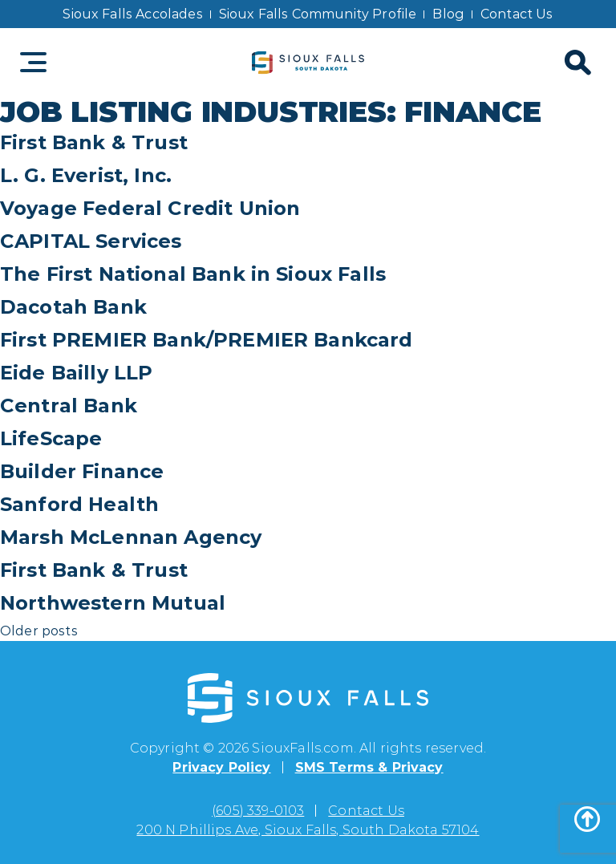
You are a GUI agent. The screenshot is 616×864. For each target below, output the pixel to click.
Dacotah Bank (73, 307)
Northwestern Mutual (113, 603)
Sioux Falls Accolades (132, 14)
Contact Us (517, 14)
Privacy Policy (221, 767)
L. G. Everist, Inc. (86, 175)
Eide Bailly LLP (76, 373)
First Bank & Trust (94, 142)
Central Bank (69, 406)
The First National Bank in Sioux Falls (193, 274)
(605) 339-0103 (258, 811)
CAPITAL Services (91, 241)
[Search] (576, 63)
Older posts (39, 631)
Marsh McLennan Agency (131, 537)
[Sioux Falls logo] (308, 62)
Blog (448, 14)
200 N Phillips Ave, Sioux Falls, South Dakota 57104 (308, 830)
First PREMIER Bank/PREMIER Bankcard (207, 340)
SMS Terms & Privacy (369, 767)
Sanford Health (79, 504)
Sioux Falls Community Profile (318, 14)
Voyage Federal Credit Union (150, 208)
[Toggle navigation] (33, 62)
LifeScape (51, 438)
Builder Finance (82, 471)
